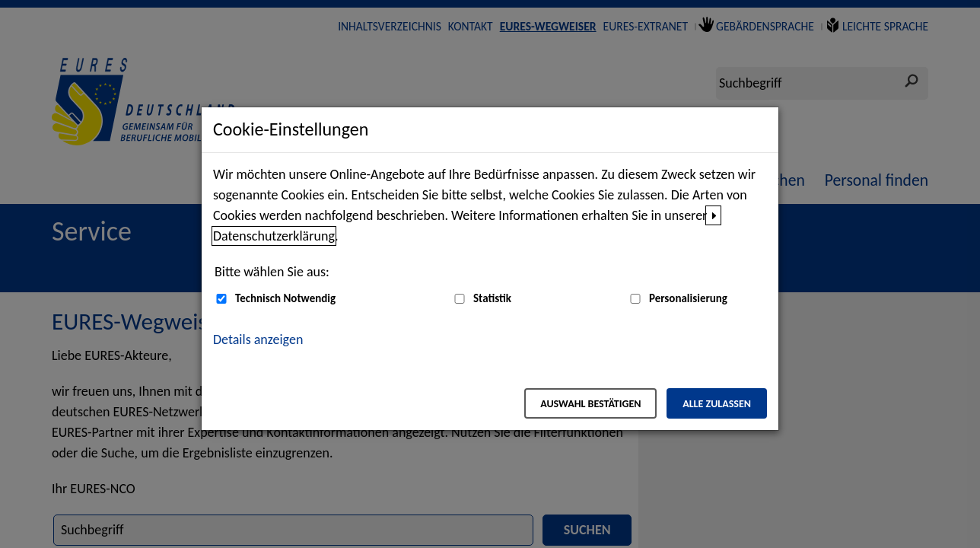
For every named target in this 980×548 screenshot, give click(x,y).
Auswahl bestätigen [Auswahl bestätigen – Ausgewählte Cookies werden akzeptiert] (590, 404)
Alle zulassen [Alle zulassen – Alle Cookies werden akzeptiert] (717, 404)
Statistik (492, 298)
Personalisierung (688, 298)
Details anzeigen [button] (258, 339)
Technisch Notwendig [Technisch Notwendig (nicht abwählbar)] (285, 298)
